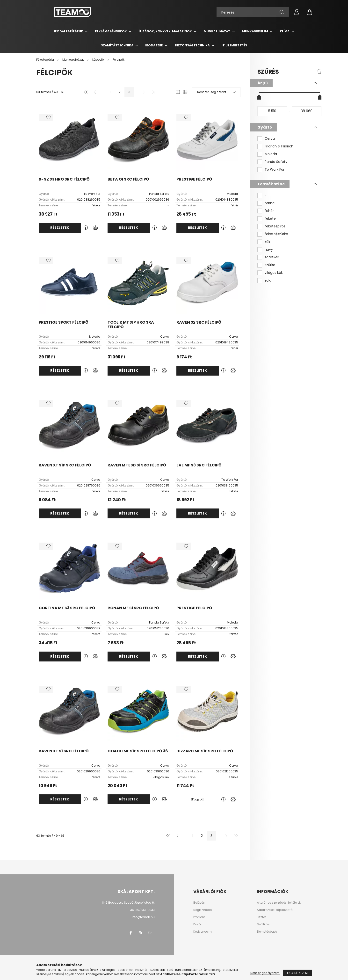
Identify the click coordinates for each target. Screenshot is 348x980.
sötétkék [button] (272, 257)
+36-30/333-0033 (141, 910)
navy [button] (269, 250)
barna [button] (270, 203)
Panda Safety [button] (276, 162)
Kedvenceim (203, 932)
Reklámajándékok (111, 31)
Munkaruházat (217, 31)
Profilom (199, 917)
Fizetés (262, 917)
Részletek (60, 228)
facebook (130, 933)
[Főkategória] (45, 60)
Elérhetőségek (267, 932)
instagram (140, 933)
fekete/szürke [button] (276, 234)
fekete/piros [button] (275, 226)
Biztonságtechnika (193, 45)
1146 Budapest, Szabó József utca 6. (128, 903)
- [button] (266, 195)
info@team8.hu (143, 917)
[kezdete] (272, 111)
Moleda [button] (271, 154)
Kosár (198, 924)
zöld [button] (268, 280)
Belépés (199, 903)
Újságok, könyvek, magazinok (166, 31)
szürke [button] (270, 265)
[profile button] (297, 12)
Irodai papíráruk (69, 31)
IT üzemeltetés (234, 45)
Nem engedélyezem (265, 973)
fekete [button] (270, 219)
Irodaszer (154, 45)
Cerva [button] (270, 139)
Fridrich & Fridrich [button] (279, 146)
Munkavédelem (255, 31)
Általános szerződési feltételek (279, 903)
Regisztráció (203, 910)
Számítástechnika (118, 45)
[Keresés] (253, 12)
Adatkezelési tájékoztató (275, 910)
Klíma (285, 31)
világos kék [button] (274, 273)
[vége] (307, 111)
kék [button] (267, 242)
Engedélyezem (297, 973)
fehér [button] (269, 211)
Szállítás (263, 924)
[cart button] (309, 12)
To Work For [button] (275, 170)
